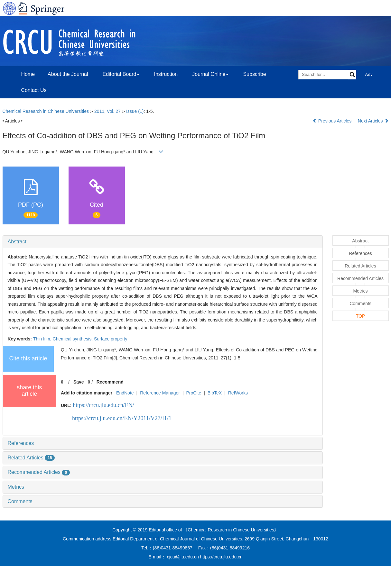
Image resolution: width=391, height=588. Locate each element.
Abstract (17, 242)
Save (79, 382)
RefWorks (238, 393)
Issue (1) (135, 111)
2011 (99, 111)
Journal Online (210, 74)
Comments (20, 501)
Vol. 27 (114, 111)
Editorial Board (121, 74)
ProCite (194, 393)
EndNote (125, 393)
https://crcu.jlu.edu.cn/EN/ (103, 405)
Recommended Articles (39, 472)
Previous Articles (333, 121)
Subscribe (254, 74)
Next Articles (373, 121)
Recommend (110, 382)
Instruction (166, 74)
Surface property (111, 339)
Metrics (16, 487)
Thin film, (43, 339)
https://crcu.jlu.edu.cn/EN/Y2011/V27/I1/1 (122, 418)
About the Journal (68, 74)
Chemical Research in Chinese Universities (46, 111)
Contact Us (34, 90)
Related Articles (31, 458)
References (21, 443)
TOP (361, 316)
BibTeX (215, 393)
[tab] (163, 242)
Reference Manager (160, 393)
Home (28, 74)
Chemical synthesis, (73, 339)
